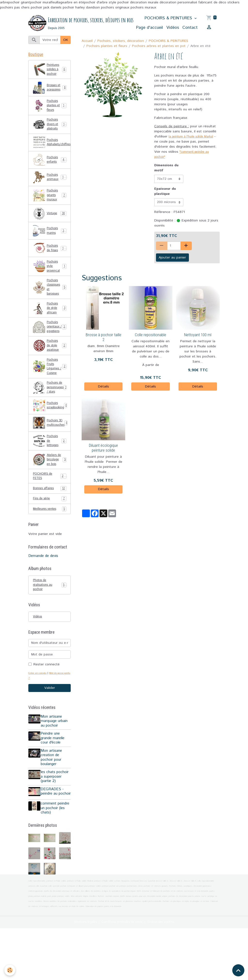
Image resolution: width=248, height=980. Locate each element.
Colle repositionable (151, 340)
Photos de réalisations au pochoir (50, 628)
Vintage (50, 226)
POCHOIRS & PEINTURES (169, 18)
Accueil (87, 41)
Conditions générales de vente (121, 974)
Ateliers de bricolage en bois (50, 497)
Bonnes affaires (50, 530)
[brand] (72, 23)
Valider (50, 733)
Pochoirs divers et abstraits (50, 134)
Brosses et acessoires (50, 92)
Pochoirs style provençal (50, 279)
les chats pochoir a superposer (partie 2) (56, 821)
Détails (104, 392)
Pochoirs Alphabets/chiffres (52, 153)
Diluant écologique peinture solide (103, 453)
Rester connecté (46, 709)
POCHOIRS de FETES (50, 517)
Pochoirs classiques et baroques (50, 302)
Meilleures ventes (50, 551)
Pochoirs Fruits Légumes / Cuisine (50, 395)
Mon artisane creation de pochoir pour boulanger (53, 802)
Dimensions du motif (166, 173)
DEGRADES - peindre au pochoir (54, 839)
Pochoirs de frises (50, 260)
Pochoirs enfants (50, 170)
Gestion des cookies (166, 974)
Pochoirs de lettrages (50, 473)
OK (66, 40)
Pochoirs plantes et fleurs (107, 46)
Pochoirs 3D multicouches (52, 455)
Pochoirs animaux (50, 188)
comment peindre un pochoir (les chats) (52, 858)
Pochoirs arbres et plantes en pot (159, 46)
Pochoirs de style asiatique (50, 372)
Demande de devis (43, 598)
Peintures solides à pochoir (50, 72)
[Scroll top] (238, 970)
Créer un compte (39, 718)
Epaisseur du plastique (165, 197)
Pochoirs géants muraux (50, 206)
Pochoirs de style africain (50, 326)
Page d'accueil (150, 28)
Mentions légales (79, 974)
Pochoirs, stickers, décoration (121, 41)
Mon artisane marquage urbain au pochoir (56, 766)
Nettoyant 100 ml (198, 340)
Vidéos (173, 28)
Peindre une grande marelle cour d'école (54, 783)
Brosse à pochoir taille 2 (104, 342)
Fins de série (50, 541)
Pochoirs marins (50, 243)
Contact (190, 28)
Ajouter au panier (172, 263)
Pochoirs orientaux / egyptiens (50, 349)
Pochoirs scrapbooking (52, 437)
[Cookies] (10, 970)
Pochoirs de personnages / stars (52, 418)
